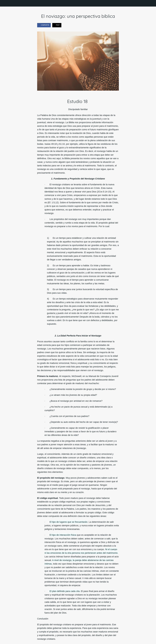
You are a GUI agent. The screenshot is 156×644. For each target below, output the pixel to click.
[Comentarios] (116, 25)
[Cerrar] (4, 3)
